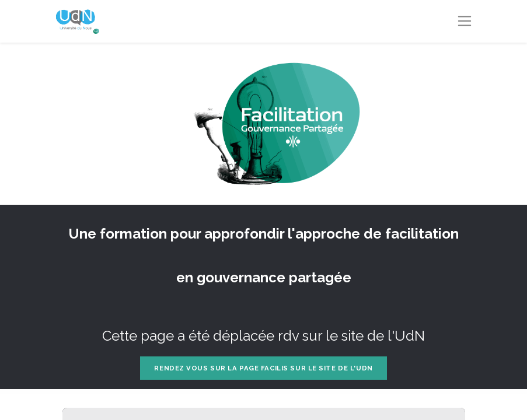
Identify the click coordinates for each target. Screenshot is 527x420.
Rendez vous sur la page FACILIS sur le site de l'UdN (263, 368)
